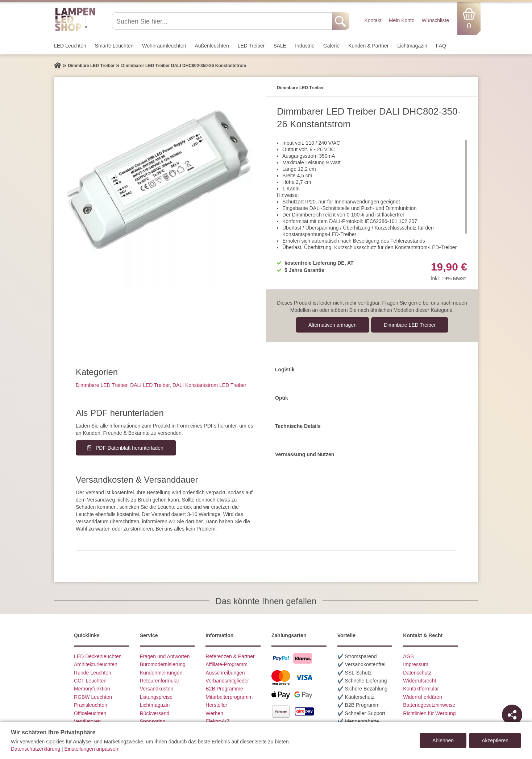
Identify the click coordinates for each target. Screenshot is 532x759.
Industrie (305, 46)
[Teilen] (512, 715)
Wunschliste (435, 20)
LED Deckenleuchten (98, 656)
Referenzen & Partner (230, 656)
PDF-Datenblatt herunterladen (130, 448)
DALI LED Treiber (150, 385)
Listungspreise (156, 697)
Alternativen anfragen (332, 325)
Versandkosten (157, 689)
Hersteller (216, 705)
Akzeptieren (495, 741)
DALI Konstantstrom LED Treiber (209, 385)
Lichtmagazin (412, 46)
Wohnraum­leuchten (164, 46)
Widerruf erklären (422, 697)
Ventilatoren (87, 721)
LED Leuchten (70, 46)
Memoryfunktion (92, 689)
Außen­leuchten (212, 46)
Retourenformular (160, 681)
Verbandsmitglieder (227, 681)
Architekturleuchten (96, 664)
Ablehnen (443, 741)
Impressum (415, 664)
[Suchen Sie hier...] (223, 21)
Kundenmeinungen (161, 673)
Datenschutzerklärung (36, 749)
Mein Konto (402, 20)
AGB (408, 656)
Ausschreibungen (225, 673)
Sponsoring (153, 721)
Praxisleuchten (91, 705)
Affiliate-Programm (226, 664)
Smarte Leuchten (114, 46)
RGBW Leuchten (93, 697)
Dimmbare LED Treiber (410, 325)
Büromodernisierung (163, 664)
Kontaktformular (421, 689)
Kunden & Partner (368, 46)
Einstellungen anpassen (92, 749)
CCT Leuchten (90, 681)
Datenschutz (417, 673)
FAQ (441, 46)
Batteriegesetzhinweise (429, 705)
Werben (214, 713)
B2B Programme (224, 689)
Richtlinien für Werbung (429, 713)
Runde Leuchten (93, 673)
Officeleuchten (90, 713)
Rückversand (155, 713)
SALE (280, 46)
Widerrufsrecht (419, 681)
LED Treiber (251, 46)
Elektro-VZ (217, 721)
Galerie (331, 46)
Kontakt (373, 20)
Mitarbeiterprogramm (229, 697)
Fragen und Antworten (165, 656)
